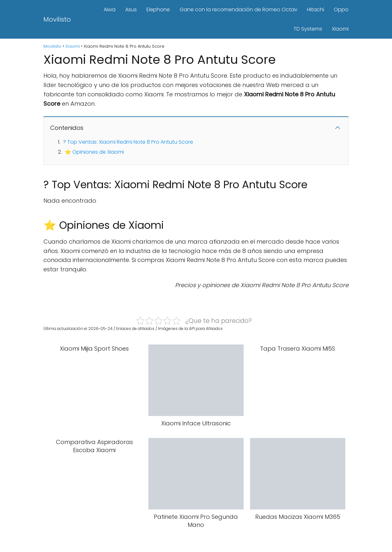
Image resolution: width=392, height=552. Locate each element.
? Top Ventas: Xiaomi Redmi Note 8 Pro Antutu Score (128, 142)
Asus (131, 10)
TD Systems (308, 29)
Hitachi (316, 10)
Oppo (341, 10)
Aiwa (110, 10)
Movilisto (57, 19)
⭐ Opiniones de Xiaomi (94, 152)
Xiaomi (340, 29)
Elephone (158, 10)
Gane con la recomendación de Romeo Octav (238, 10)
